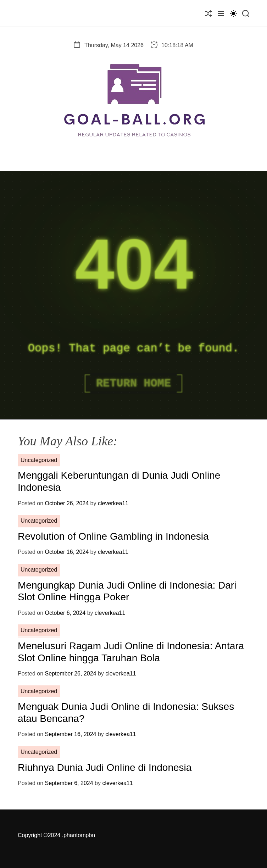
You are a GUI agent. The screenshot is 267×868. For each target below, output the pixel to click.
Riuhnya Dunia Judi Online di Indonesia (105, 767)
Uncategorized (39, 460)
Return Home (133, 383)
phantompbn (79, 835)
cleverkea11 (113, 503)
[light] (233, 13)
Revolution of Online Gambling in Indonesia (113, 536)
